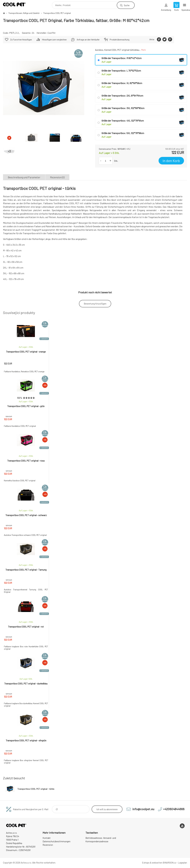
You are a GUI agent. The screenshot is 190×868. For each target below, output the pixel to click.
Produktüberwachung (120, 40)
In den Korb (171, 161)
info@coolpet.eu (143, 809)
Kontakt (47, 838)
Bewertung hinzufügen (95, 304)
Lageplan (182, 863)
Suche (127, 5)
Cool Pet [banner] (16, 4)
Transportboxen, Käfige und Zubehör (24, 13)
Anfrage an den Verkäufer (88, 40)
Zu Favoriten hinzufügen (21, 40)
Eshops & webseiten (152, 863)
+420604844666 (174, 809)
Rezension (48, 845)
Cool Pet (52, 33)
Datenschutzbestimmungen (56, 841)
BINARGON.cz (169, 863)
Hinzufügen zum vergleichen (54, 40)
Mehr (144, 50)
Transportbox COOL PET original (57, 13)
